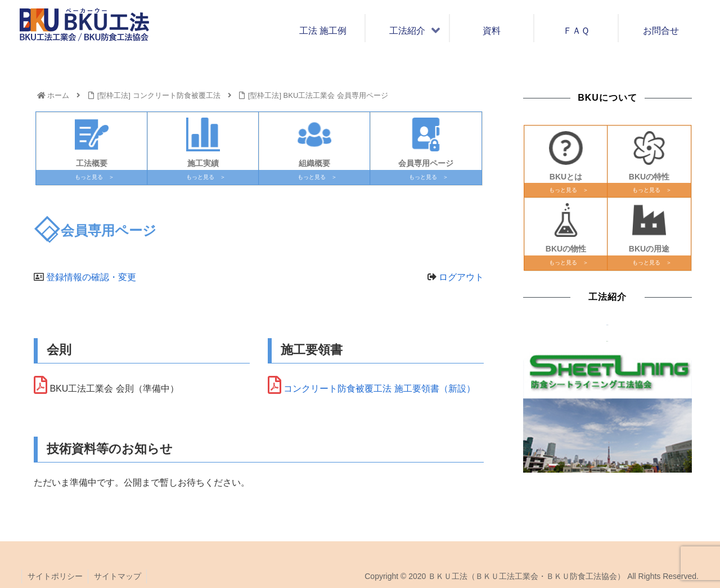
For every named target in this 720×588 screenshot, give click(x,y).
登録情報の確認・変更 (91, 277)
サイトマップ (118, 576)
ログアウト (461, 277)
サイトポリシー (55, 576)
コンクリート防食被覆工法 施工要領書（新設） (379, 389)
